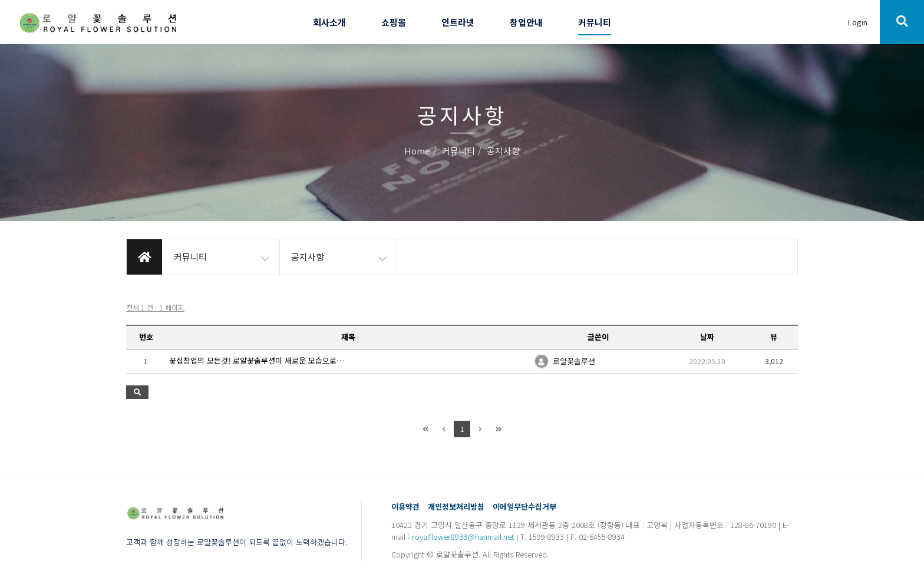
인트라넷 (458, 22)
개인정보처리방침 (456, 507)
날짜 (707, 337)
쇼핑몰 (394, 22)
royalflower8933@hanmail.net (463, 537)
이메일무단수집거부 (524, 507)
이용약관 (405, 507)
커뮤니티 (595, 22)
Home (417, 151)
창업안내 (526, 22)
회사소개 (329, 22)
